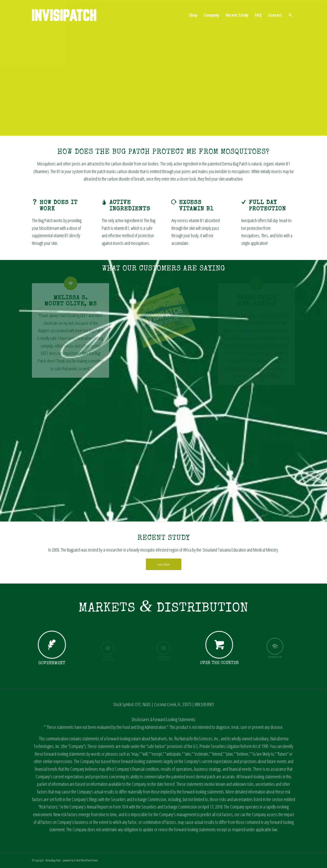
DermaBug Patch (53, 860)
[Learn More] (164, 564)
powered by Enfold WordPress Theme (80, 860)
